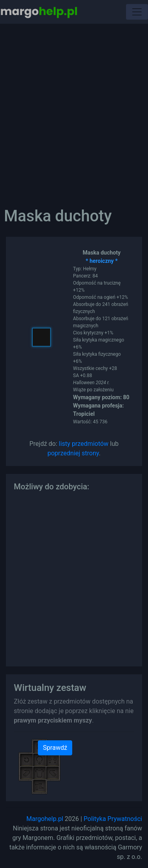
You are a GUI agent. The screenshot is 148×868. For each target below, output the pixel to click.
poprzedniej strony (73, 453)
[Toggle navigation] (137, 12)
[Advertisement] (74, 110)
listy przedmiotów (84, 444)
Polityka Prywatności (113, 819)
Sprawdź (55, 748)
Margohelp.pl (45, 819)
